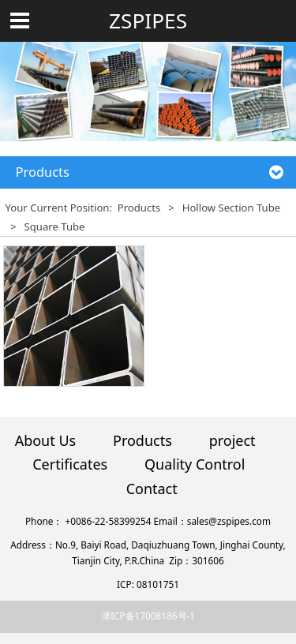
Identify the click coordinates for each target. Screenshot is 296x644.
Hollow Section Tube (231, 208)
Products (139, 208)
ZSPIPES (148, 21)
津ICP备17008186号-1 (148, 616)
